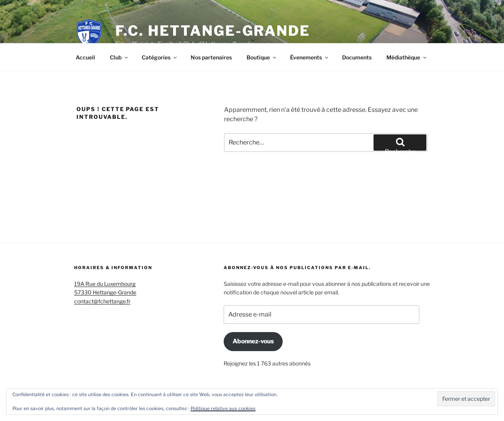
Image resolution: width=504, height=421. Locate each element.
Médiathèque (407, 57)
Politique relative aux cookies (223, 408)
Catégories (160, 57)
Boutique (262, 57)
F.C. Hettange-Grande (213, 31)
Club (119, 57)
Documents (357, 57)
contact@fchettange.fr (102, 301)
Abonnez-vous (253, 341)
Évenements (310, 57)
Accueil (85, 57)
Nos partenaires (211, 57)
